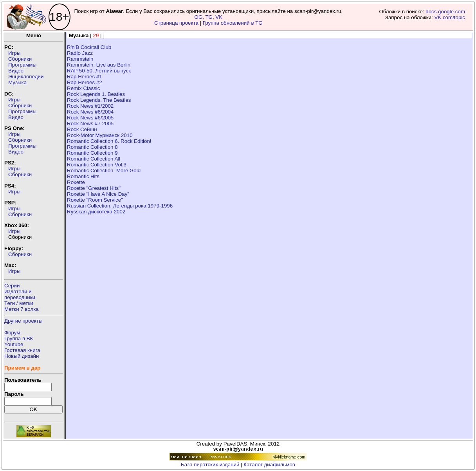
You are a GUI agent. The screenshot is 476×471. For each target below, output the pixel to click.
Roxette (76, 182)
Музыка (17, 82)
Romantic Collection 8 (92, 147)
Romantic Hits (83, 176)
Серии (12, 286)
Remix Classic (83, 88)
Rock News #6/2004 (90, 112)
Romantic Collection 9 (92, 153)
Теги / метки (19, 303)
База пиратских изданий (210, 465)
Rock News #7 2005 (90, 124)
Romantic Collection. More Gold (104, 171)
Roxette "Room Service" (95, 200)
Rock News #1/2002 (90, 106)
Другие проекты (23, 321)
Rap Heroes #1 (85, 77)
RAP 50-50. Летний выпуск (99, 71)
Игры (14, 53)
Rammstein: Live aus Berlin (99, 65)
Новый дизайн (22, 356)
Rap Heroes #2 (85, 82)
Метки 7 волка (22, 309)
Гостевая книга (22, 350)
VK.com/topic (450, 17)
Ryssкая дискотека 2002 (96, 212)
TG (209, 17)
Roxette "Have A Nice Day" (98, 194)
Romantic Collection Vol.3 (97, 165)
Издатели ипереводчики (20, 294)
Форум (12, 333)
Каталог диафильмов (269, 465)
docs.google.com (445, 12)
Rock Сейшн (82, 129)
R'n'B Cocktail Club (89, 47)
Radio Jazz (80, 53)
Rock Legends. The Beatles (99, 100)
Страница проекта (176, 23)
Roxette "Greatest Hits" (94, 188)
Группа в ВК (19, 338)
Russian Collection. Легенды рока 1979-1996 (120, 206)
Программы (22, 65)
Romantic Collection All (94, 159)
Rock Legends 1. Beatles (96, 94)
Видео (16, 71)
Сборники (20, 59)
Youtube (14, 344)
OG (199, 17)
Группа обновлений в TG (233, 23)
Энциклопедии (26, 77)
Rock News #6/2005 (90, 118)
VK (219, 17)
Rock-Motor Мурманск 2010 (100, 135)
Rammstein (80, 59)
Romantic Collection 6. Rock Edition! (109, 141)
